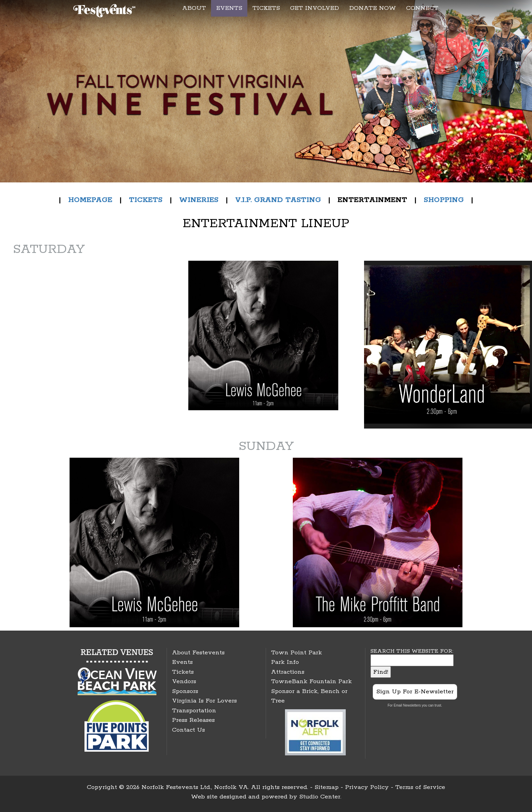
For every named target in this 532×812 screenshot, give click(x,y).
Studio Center (320, 797)
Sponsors (185, 691)
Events (182, 662)
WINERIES (199, 200)
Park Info (285, 662)
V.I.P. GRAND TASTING (278, 200)
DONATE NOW (373, 8)
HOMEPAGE (90, 200)
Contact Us (188, 730)
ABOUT (194, 8)
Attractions (288, 672)
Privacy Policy (367, 787)
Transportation (194, 711)
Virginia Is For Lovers (204, 701)
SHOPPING (444, 200)
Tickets (183, 672)
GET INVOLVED (315, 8)
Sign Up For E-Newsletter (415, 692)
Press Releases (193, 720)
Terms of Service (420, 787)
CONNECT (422, 8)
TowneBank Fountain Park (311, 681)
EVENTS (229, 8)
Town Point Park (297, 653)
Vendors (184, 681)
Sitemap (327, 787)
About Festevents (198, 653)
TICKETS (266, 8)
